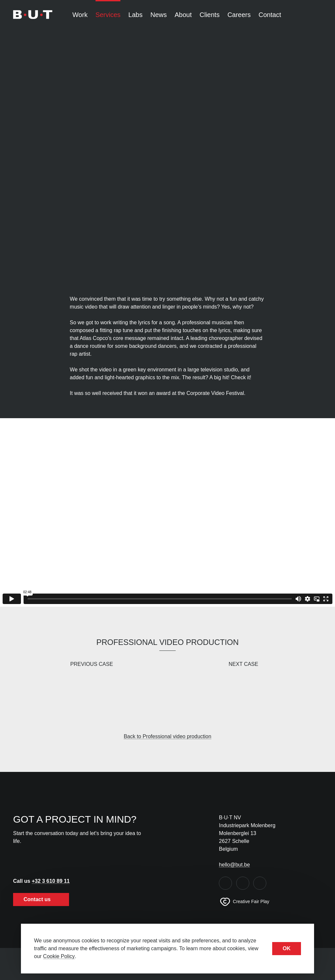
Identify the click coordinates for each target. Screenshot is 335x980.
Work (80, 15)
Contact (270, 15)
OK (287, 948)
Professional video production (167, 642)
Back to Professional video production (167, 736)
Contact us (41, 899)
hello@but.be (234, 865)
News (159, 15)
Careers (239, 15)
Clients (210, 15)
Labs (135, 15)
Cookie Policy (59, 956)
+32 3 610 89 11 (51, 881)
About (183, 15)
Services (108, 15)
